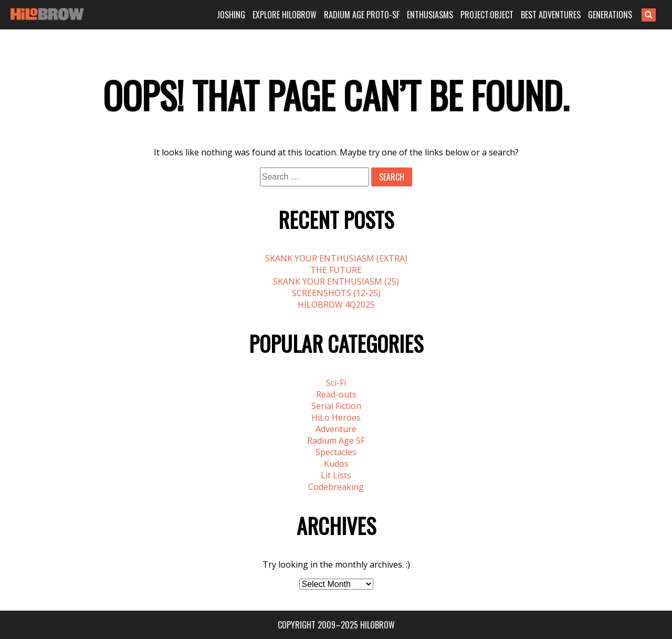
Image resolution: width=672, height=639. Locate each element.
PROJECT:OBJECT (487, 15)
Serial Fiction (336, 406)
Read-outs (336, 394)
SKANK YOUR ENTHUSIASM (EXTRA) (336, 258)
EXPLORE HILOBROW (285, 15)
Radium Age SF (336, 441)
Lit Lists (336, 475)
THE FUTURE (336, 270)
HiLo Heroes (336, 417)
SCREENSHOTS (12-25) (336, 293)
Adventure (336, 429)
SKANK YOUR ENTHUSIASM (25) (336, 281)
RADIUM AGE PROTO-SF (362, 15)
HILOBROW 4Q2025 (336, 305)
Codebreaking (336, 487)
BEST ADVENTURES (551, 15)
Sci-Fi (336, 383)
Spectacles (336, 452)
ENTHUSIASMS (430, 15)
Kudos (336, 464)
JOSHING (231, 15)
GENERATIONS (610, 15)
